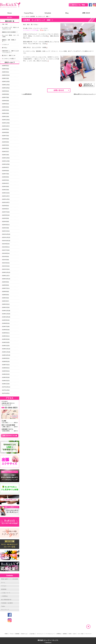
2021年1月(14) (6, 269)
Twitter (3, 606)
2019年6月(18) (6, 330)
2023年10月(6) (6, 164)
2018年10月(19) (6, 355)
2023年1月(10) (6, 193)
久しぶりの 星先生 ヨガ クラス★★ (10, 36)
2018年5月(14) (6, 371)
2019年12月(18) (6, 311)
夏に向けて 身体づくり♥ (9, 55)
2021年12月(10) (6, 234)
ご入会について (6, 593)
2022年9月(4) (5, 206)
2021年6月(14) (6, 253)
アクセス (4, 586)
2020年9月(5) (5, 282)
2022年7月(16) (6, 212)
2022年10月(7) (6, 202)
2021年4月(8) (5, 260)
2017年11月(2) (6, 390)
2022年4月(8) (5, 222)
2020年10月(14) (6, 279)
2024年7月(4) (5, 136)
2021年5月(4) (5, 257)
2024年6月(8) (5, 139)
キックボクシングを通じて (9, 59)
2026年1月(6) (5, 78)
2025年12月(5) (6, 82)
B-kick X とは (24, 634)
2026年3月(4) (5, 72)
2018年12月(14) (6, 349)
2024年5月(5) (5, 142)
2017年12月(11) (6, 387)
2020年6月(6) (5, 291)
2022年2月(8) (5, 228)
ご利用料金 (4, 596)
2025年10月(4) (6, 88)
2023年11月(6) (6, 161)
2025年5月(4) (5, 104)
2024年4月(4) (5, 145)
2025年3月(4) (5, 110)
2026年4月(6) (5, 69)
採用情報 (65, 634)
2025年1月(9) (5, 117)
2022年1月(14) (6, 231)
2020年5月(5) (5, 295)
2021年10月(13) (6, 241)
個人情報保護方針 (6, 600)
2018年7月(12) (6, 365)
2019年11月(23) (6, 314)
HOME (6, 634)
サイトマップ (5, 610)
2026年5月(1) (5, 66)
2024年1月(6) (5, 155)
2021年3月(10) (6, 263)
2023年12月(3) (6, 158)
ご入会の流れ (32, 634)
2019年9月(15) (6, 320)
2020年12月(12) (6, 272)
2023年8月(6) (5, 171)
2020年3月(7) (5, 301)
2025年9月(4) (5, 91)
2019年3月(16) (6, 339)
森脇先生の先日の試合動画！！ (10, 32)
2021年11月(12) (6, 237)
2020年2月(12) (6, 304)
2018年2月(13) (6, 381)
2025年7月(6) (5, 97)
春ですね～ (5, 48)
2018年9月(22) (6, 358)
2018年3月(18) (6, 377)
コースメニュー (40, 634)
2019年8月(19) (6, 323)
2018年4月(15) (6, 374)
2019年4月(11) (6, 336)
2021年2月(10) (6, 266)
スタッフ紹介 (81, 634)
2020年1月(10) (6, 307)
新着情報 (4, 589)
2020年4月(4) (5, 298)
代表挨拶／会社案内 (7, 603)
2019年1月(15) (6, 346)
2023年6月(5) (5, 177)
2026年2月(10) (6, 75)
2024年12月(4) (6, 120)
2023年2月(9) (5, 190)
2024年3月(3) (5, 148)
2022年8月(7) (5, 209)
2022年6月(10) (6, 215)
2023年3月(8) (5, 187)
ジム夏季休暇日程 (27, 94)
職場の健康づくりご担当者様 (10, 579)
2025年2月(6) (5, 113)
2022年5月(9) (5, 218)
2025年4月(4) (5, 107)
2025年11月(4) (6, 85)
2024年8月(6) (5, 132)
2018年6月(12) (6, 368)
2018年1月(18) (6, 384)
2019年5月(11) (6, 333)
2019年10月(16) (6, 317)
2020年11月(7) (6, 276)
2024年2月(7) (5, 152)
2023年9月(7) (5, 167)
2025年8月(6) (5, 94)
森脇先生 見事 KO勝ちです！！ (9, 41)
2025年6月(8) (5, 101)
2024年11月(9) (6, 123)
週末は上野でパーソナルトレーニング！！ (84, 94)
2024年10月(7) (6, 126)
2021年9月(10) (6, 244)
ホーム (23, 16)
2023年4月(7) (5, 183)
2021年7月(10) (6, 250)
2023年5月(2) (5, 180)
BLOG (28, 16)
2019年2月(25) (6, 342)
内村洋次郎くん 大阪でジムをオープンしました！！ (10, 52)
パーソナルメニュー (50, 634)
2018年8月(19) (6, 361)
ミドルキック (5, 44)
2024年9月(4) (5, 129)
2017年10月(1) (6, 393)
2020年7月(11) (6, 288)
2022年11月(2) (6, 199)
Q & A (75, 634)
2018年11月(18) (6, 352)
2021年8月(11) (6, 247)
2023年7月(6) (5, 174)
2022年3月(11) (6, 225)
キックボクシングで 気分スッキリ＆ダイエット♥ (10, 28)
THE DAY (5, 24)
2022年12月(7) (6, 196)
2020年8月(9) (5, 285)
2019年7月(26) (6, 326)
